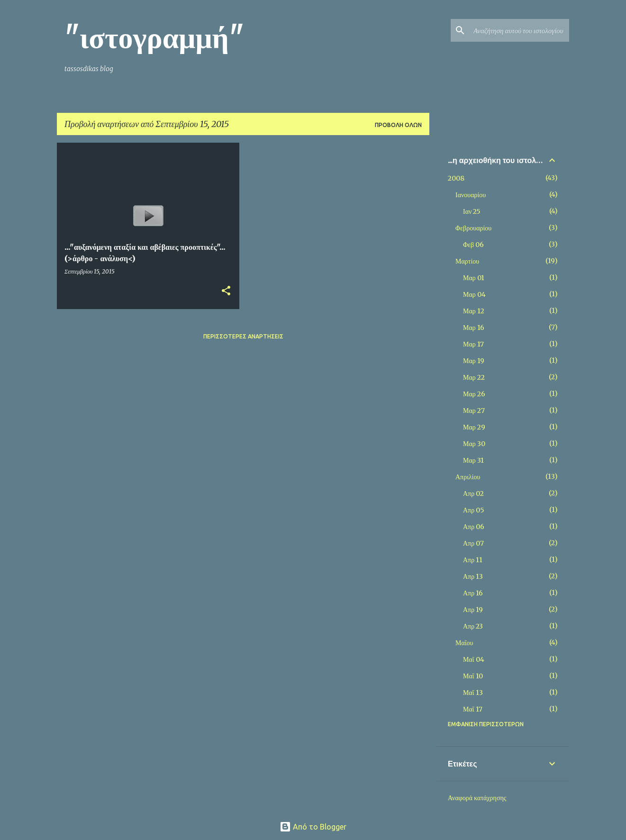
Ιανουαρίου (471, 195)
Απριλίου (468, 477)
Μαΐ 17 (473, 709)
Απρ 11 (473, 560)
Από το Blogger (313, 827)
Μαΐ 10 (473, 676)
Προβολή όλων (398, 125)
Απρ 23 (473, 626)
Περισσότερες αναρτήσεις (243, 336)
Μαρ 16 (474, 328)
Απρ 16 (473, 593)
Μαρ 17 (473, 344)
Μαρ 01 (474, 278)
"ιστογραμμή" (154, 37)
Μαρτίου (467, 261)
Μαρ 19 (474, 361)
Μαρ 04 (474, 294)
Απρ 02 (473, 493)
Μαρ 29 (474, 427)
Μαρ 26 (474, 394)
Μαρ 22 (474, 377)
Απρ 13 (473, 576)
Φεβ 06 (473, 245)
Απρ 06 (474, 527)
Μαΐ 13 (473, 693)
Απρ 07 (473, 543)
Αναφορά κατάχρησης (477, 798)
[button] (226, 291)
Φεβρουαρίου (473, 228)
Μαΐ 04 (474, 659)
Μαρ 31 (473, 460)
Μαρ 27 (474, 411)
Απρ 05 (474, 510)
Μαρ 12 (474, 311)
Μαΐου (464, 643)
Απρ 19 (473, 610)
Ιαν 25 (472, 211)
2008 (456, 178)
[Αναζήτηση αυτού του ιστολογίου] (519, 30)
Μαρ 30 (474, 444)
